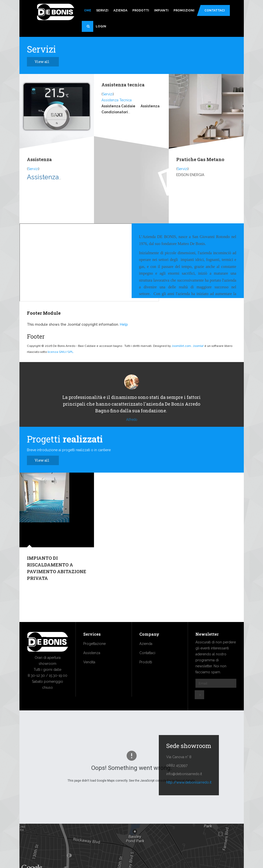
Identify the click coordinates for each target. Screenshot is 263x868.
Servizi (102, 10)
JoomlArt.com (181, 346)
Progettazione (94, 659)
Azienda (120, 10)
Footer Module (44, 313)
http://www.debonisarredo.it (189, 797)
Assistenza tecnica (123, 85)
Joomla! (198, 346)
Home (87, 10)
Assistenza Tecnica (117, 100)
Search (90, 28)
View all (45, 62)
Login (101, 26)
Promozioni (184, 10)
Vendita (89, 677)
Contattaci (215, 10)
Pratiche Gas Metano (200, 159)
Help (124, 324)
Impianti (161, 10)
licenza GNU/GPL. (61, 352)
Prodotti (141, 10)
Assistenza (39, 159)
